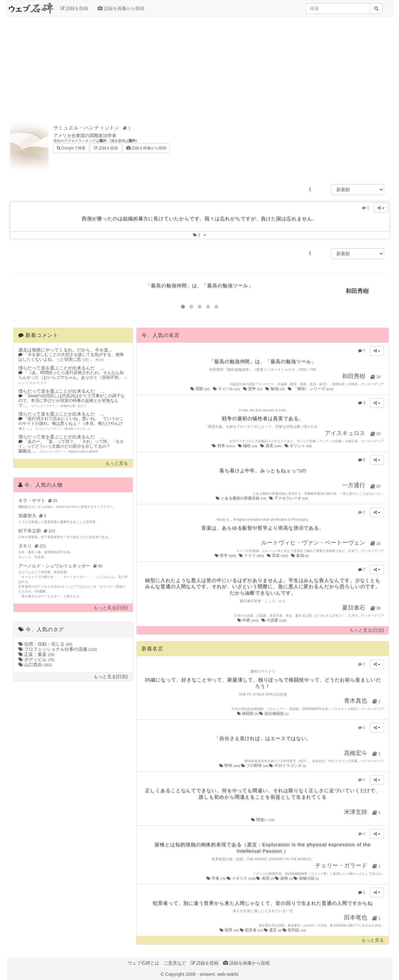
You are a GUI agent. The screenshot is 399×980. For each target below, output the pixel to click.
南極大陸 (306, 878)
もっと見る (117, 463)
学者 (217, 878)
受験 (200, 389)
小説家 (274, 620)
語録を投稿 (74, 8)
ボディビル (36, 659)
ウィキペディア (373, 384)
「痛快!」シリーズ (311, 389)
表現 (266, 878)
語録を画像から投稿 (121, 8)
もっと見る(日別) (111, 608)
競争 (253, 389)
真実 (271, 446)
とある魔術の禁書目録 (241, 498)
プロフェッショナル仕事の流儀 (58, 649)
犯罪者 (252, 930)
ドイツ (252, 555)
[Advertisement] (200, 68)
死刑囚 (294, 930)
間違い (263, 820)
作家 (248, 620)
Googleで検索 (71, 148)
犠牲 (248, 446)
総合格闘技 (274, 714)
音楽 (278, 555)
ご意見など (175, 963)
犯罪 (230, 930)
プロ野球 (255, 766)
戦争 (224, 446)
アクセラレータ (289, 498)
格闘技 (248, 714)
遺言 (273, 930)
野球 (230, 766)
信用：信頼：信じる (45, 644)
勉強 (275, 389)
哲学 (226, 555)
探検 (284, 878)
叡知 (300, 555)
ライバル (227, 389)
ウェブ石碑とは (143, 963)
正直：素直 (36, 654)
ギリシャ (299, 446)
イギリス (241, 878)
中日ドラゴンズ (288, 766)
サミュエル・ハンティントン (93, 128)
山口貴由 (35, 665)
